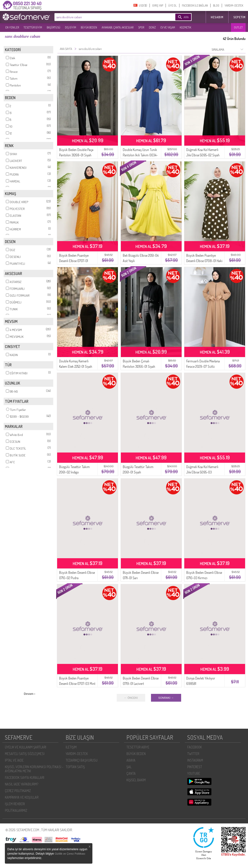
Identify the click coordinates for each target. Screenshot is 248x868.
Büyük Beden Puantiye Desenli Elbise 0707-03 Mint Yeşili (77, 684)
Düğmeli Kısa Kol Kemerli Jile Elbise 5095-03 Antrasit (202, 472)
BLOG (216, 5)
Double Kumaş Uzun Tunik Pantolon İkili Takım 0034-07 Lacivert (140, 155)
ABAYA (131, 760)
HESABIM (217, 17)
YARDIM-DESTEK (234, 5)
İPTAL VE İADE (14, 760)
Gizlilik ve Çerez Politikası (70, 854)
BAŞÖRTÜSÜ (53, 27)
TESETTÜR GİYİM (33, 27)
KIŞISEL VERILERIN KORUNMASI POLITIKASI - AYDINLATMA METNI (34, 769)
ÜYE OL (173, 5)
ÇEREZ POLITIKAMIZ (18, 791)
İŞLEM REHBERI (15, 804)
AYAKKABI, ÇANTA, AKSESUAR (118, 27)
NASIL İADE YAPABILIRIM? (22, 784)
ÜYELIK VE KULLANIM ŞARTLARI (26, 747)
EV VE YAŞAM (168, 27)
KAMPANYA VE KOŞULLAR (22, 797)
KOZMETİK (185, 27)
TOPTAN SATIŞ (75, 767)
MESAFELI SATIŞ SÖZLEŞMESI (25, 754)
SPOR (141, 27)
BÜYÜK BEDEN (89, 27)
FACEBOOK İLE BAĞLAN (195, 5)
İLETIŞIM (71, 747)
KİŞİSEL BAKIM (136, 780)
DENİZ (152, 27)
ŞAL (129, 767)
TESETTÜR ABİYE (138, 747)
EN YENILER (12, 27)
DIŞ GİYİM (71, 27)
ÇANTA (131, 773)
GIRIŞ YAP (158, 5)
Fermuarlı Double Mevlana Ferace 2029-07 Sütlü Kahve (203, 366)
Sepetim (239, 17)
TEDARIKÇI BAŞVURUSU (82, 760)
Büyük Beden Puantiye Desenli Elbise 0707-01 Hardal (74, 261)
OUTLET (238, 27)
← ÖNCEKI (131, 698)
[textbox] (107, 17)
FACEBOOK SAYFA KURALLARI (25, 778)
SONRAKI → (166, 698)
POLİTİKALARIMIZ (16, 810)
